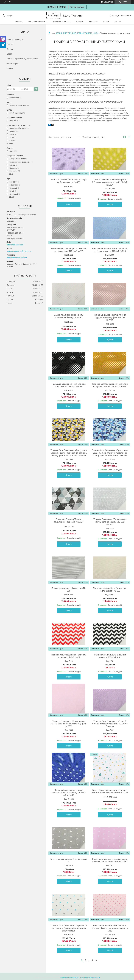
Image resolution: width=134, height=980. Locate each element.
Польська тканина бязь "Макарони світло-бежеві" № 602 (110, 590)
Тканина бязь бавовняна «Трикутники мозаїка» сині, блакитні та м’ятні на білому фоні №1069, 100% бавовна (110, 453)
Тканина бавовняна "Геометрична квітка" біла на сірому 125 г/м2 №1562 (110, 522)
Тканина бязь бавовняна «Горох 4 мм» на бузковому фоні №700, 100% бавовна (110, 724)
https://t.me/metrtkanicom (17, 258)
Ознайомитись (77, 7)
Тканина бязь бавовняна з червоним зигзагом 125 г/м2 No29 (69, 656)
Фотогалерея (13, 64)
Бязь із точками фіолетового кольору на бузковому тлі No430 (69, 181)
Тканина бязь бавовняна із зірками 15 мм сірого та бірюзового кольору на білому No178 (69, 928)
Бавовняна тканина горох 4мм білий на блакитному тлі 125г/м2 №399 (110, 250)
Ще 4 (11, 143)
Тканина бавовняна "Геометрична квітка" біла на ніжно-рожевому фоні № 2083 (69, 724)
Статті (106, 22)
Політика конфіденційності (90, 978)
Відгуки (10, 49)
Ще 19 (12, 197)
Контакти (93, 22)
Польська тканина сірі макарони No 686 (69, 590)
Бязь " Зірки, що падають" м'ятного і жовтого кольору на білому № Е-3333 (110, 791)
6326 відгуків (109, 2)
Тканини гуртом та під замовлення (22, 59)
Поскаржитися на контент (70, 978)
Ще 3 (11, 174)
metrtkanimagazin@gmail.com (19, 251)
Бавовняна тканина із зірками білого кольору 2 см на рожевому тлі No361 (110, 860)
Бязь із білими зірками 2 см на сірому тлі (69, 860)
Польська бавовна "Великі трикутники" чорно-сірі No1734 (69, 521)
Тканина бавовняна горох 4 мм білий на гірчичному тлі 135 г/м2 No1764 (110, 385)
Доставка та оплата (62, 22)
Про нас (80, 22)
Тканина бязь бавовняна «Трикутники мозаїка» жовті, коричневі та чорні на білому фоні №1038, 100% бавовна (69, 453)
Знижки (10, 68)
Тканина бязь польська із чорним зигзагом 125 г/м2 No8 (110, 656)
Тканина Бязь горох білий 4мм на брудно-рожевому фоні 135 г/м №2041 (110, 318)
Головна (19, 22)
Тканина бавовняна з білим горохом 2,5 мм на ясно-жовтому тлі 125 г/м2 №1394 (110, 182)
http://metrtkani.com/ (15, 245)
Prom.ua (79, 975)
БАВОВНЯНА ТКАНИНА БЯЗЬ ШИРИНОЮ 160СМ (77, 33)
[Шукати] (4, 16)
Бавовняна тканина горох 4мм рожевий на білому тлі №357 (69, 316)
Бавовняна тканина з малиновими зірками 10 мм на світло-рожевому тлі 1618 (110, 928)
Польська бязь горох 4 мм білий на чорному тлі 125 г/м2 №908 (69, 385)
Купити (69, 204)
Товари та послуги (37, 22)
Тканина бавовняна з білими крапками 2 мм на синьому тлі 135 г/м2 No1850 (69, 793)
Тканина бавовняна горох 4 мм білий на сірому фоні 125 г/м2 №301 (69, 250)
